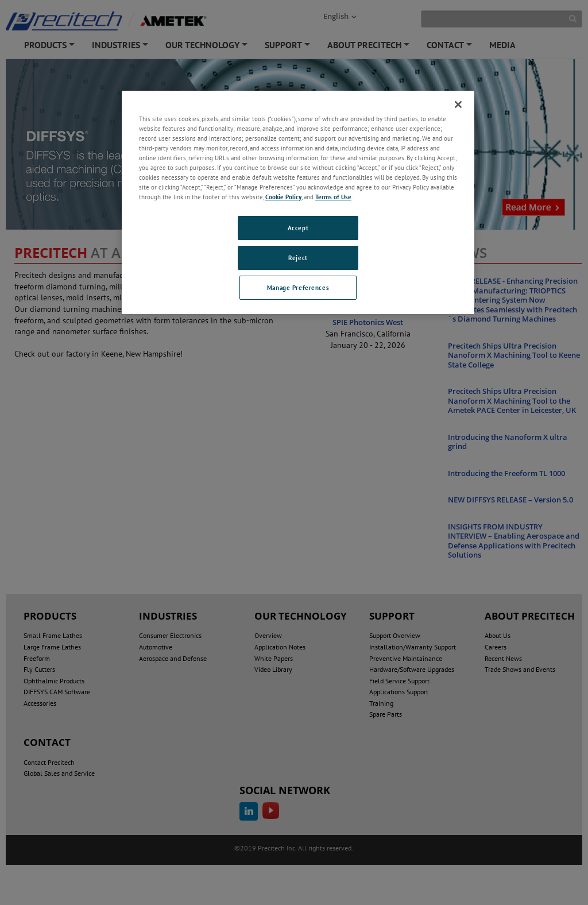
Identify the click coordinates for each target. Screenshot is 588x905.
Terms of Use (333, 197)
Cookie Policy (283, 197)
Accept (298, 228)
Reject (298, 258)
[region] (298, 202)
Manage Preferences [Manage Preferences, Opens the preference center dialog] (298, 287)
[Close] (458, 105)
